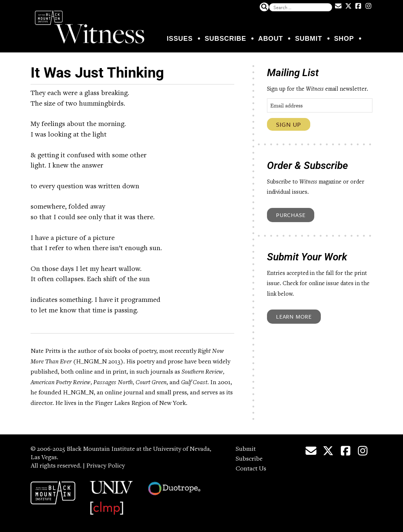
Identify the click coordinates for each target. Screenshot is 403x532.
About (271, 39)
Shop (344, 39)
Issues (179, 39)
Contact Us (251, 469)
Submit (308, 39)
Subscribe (226, 39)
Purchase (291, 215)
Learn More (294, 316)
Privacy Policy (105, 466)
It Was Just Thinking (97, 73)
